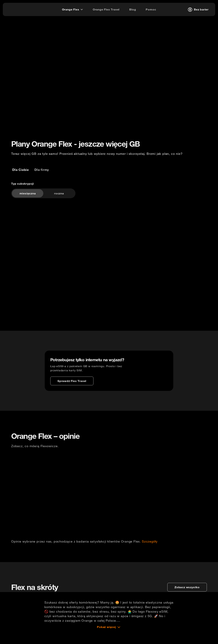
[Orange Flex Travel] (106, 9)
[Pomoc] (151, 9)
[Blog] (133, 9)
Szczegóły (150, 551)
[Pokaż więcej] (109, 639)
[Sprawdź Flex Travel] (72, 388)
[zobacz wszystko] (187, 600)
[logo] (16, 9)
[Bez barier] (198, 9)
